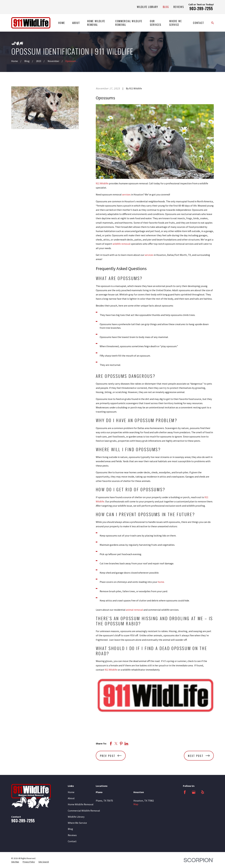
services (126, 194)
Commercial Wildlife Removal (84, 811)
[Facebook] (185, 792)
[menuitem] (15, 862)
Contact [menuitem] (199, 23)
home (161, 582)
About (71, 798)
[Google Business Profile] (194, 792)
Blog (166, 7)
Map (136, 804)
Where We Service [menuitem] (175, 23)
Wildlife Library (147, 7)
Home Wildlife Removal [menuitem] (96, 23)
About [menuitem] (76, 23)
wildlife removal (121, 244)
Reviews (179, 7)
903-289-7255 (201, 8)
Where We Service (77, 823)
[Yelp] (203, 792)
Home (71, 792)
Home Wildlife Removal (81, 804)
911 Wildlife (102, 183)
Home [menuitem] (62, 23)
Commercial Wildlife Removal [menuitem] (129, 23)
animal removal (134, 610)
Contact (72, 841)
